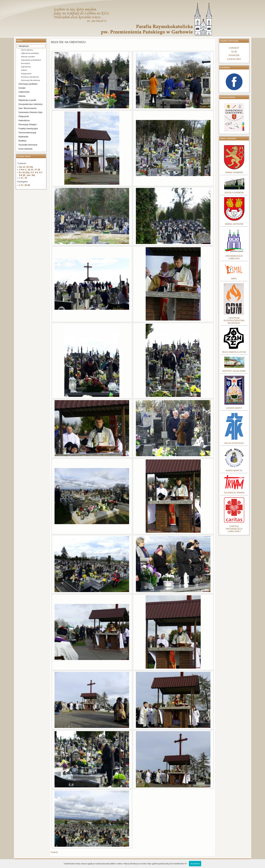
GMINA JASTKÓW (234, 224)
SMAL (234, 279)
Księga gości (26, 74)
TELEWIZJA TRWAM (234, 493)
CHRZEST (234, 48)
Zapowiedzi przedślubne (31, 60)
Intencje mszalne (28, 57)
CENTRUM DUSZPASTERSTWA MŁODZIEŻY (234, 320)
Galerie (24, 70)
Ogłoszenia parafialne (30, 53)
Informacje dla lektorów (31, 80)
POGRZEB (234, 55)
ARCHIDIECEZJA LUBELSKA (234, 257)
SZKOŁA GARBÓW (234, 193)
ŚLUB (234, 52)
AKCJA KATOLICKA (234, 443)
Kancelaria (25, 63)
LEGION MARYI (234, 408)
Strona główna (27, 50)
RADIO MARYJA (234, 470)
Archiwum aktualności (30, 77)
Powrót (54, 852)
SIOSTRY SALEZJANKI (234, 371)
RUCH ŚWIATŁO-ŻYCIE (234, 352)
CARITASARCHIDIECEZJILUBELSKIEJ (234, 529)
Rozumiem (195, 864)
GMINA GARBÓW (234, 172)
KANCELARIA (234, 59)
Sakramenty (26, 67)
